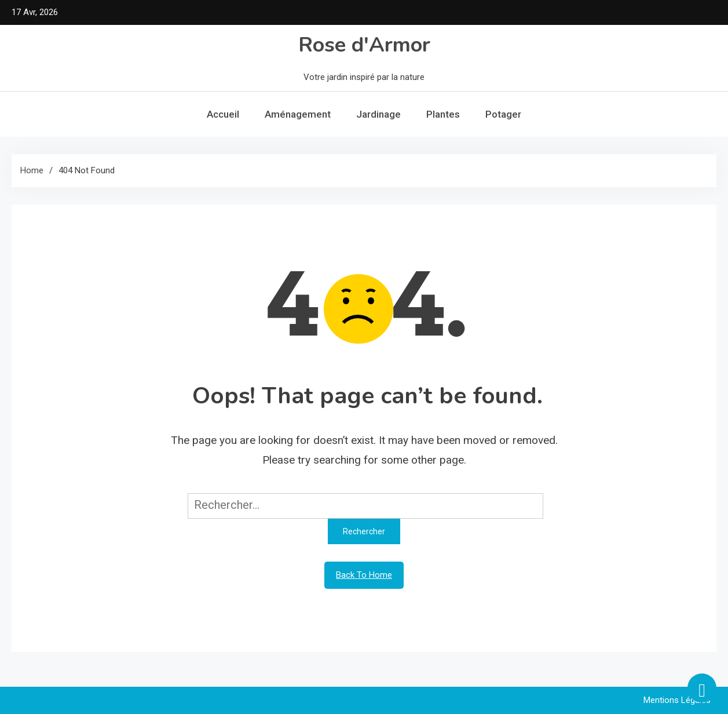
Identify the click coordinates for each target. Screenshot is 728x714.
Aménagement (298, 114)
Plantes (443, 114)
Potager (503, 114)
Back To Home (364, 575)
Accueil (223, 114)
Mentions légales (677, 700)
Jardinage (378, 114)
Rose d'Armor (364, 45)
